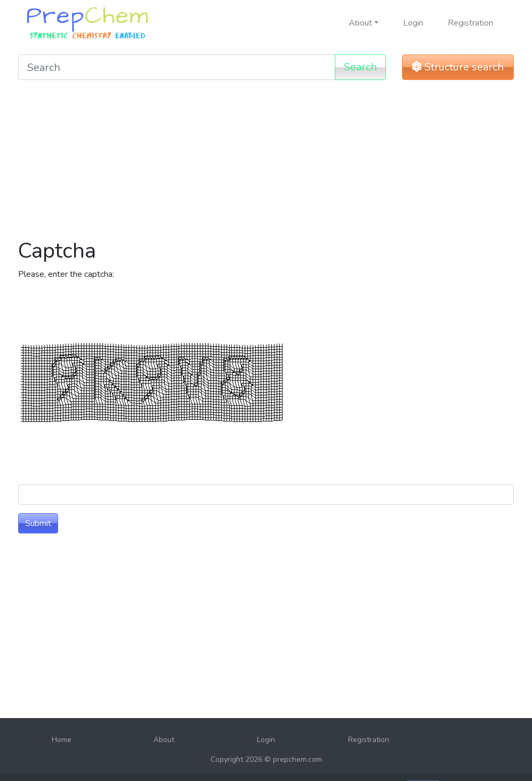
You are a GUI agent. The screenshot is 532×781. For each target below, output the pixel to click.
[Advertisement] (266, 163)
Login (413, 23)
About (164, 740)
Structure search (458, 67)
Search (360, 67)
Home (62, 740)
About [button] (360, 23)
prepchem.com (297, 759)
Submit (38, 523)
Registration (470, 23)
